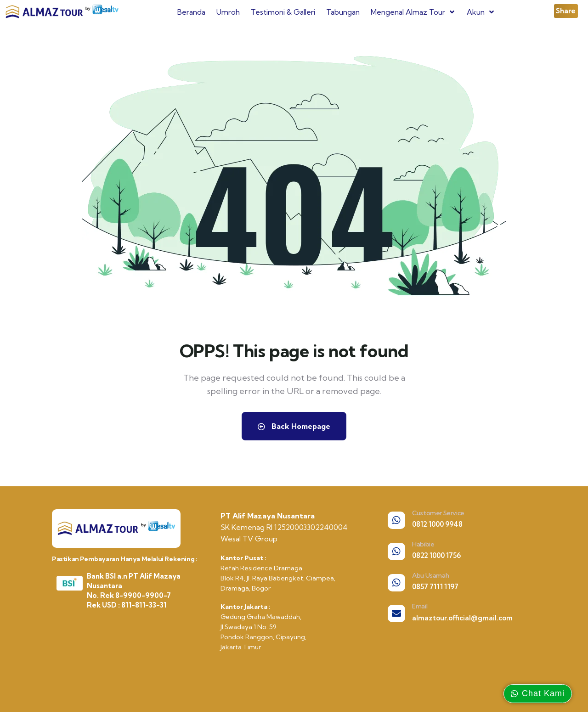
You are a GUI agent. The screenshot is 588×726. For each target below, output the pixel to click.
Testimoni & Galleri (283, 12)
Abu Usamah (430, 575)
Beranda (191, 12)
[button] (566, 11)
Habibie (423, 544)
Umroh (228, 12)
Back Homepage (294, 426)
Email (420, 606)
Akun (481, 12)
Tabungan (343, 12)
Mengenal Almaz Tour (413, 12)
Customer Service (438, 513)
